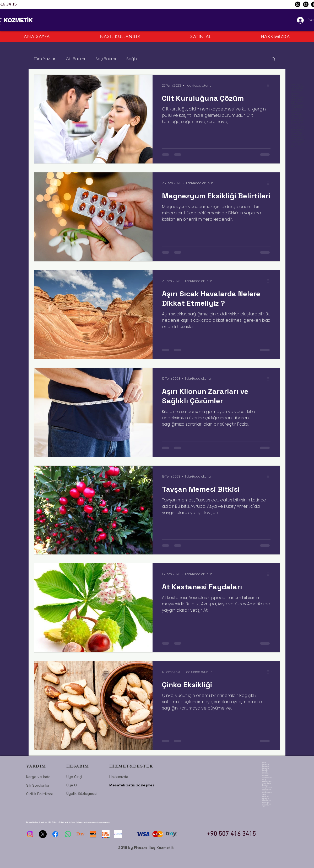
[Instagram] (306, 4)
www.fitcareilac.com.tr (267, 779)
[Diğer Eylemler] (270, 86)
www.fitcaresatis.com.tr (267, 782)
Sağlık (132, 59)
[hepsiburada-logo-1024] (106, 834)
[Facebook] (55, 834)
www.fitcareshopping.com (267, 790)
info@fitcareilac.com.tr (267, 794)
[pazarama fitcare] (118, 834)
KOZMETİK (18, 20)
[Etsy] (80, 834)
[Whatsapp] (298, 4)
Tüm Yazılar (45, 59)
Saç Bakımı (106, 59)
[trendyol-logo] (93, 834)
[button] (274, 59)
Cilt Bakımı (75, 59)
